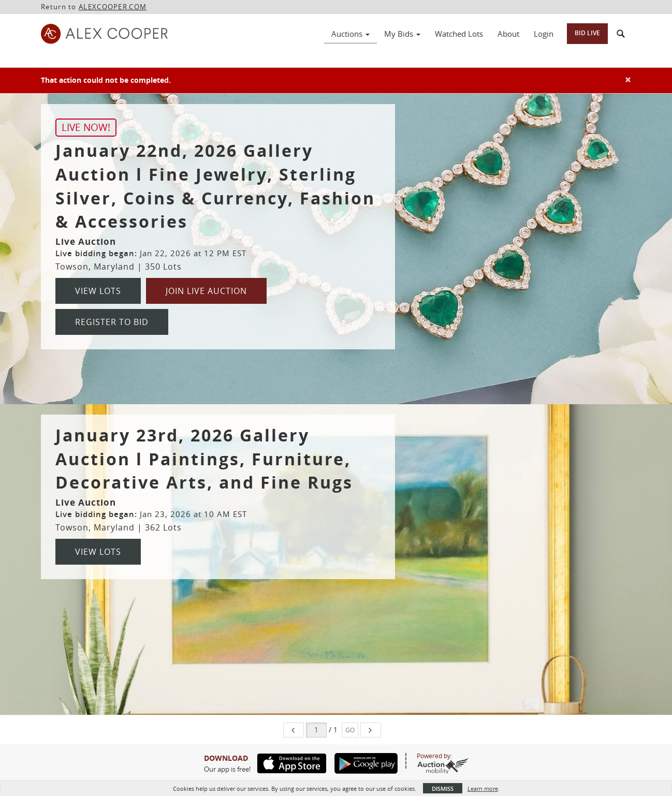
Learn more (483, 788)
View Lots (98, 291)
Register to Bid (112, 322)
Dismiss (443, 788)
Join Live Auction (206, 291)
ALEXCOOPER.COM (113, 7)
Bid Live (587, 33)
